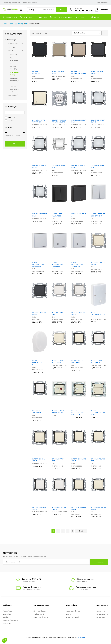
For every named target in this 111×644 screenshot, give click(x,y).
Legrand (11, 95)
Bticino (11, 43)
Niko (10, 51)
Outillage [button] (26, 17)
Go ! (62, 10)
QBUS (10, 120)
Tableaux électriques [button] (61, 17)
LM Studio (81, 637)
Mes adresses (101, 617)
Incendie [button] (96, 17)
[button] (5, 640)
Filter (15, 144)
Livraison (69, 614)
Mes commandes (102, 614)
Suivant (81, 531)
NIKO (10, 117)
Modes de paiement (73, 611)
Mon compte (100, 611)
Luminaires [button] (41, 17)
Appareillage (11, 40)
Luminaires (7, 614)
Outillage (6, 617)
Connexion (102, 10)
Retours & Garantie (73, 617)
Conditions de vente (41, 617)
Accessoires (7, 623)
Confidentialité (39, 614)
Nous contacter (102, 3)
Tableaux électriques (11, 620)
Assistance (79, 9)
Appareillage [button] (10, 17)
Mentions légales (40, 611)
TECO (10, 47)
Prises (12, 54)
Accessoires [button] (82, 17)
